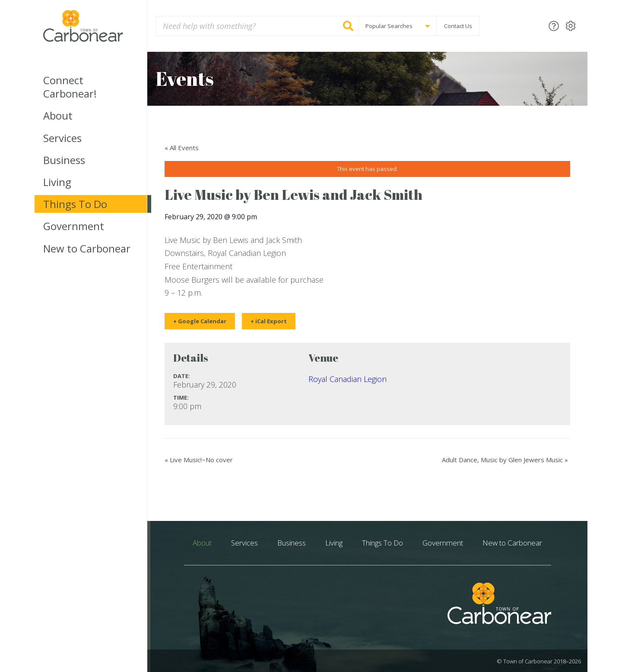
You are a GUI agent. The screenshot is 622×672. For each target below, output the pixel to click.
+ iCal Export (269, 321)
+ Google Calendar (200, 321)
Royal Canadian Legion (347, 379)
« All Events (182, 148)
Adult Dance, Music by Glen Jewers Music (505, 460)
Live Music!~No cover (199, 460)
